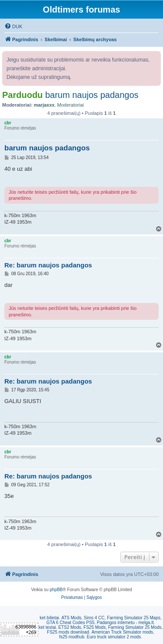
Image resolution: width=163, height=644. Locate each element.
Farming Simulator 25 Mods (135, 627)
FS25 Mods (95, 627)
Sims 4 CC (94, 618)
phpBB (56, 590)
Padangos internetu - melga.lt (125, 623)
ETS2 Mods (70, 627)
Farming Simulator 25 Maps (134, 618)
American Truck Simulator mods (122, 632)
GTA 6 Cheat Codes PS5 (70, 623)
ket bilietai (49, 618)
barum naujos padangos (92, 95)
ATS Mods (71, 618)
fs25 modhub (72, 637)
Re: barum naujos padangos (48, 265)
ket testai (47, 627)
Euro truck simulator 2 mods (114, 637)
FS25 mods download (68, 632)
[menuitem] (13, 26)
